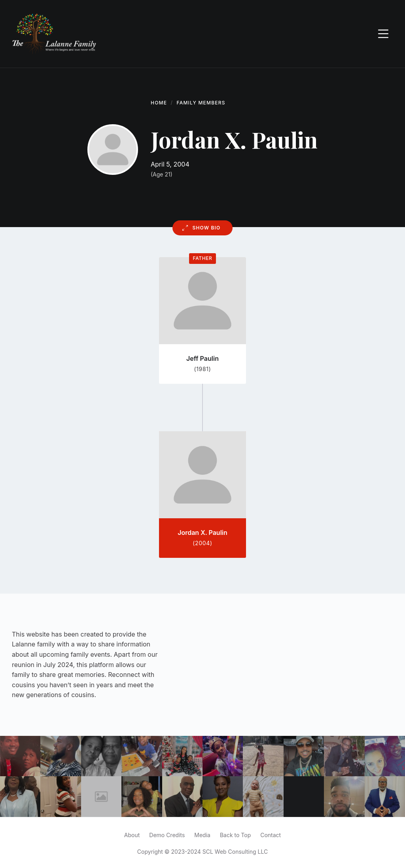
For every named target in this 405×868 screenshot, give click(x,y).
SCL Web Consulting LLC (235, 852)
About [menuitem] (132, 835)
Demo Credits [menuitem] (167, 835)
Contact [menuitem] (271, 835)
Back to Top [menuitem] (235, 835)
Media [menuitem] (202, 835)
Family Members (201, 103)
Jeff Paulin (202, 358)
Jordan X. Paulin (202, 533)
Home (159, 103)
